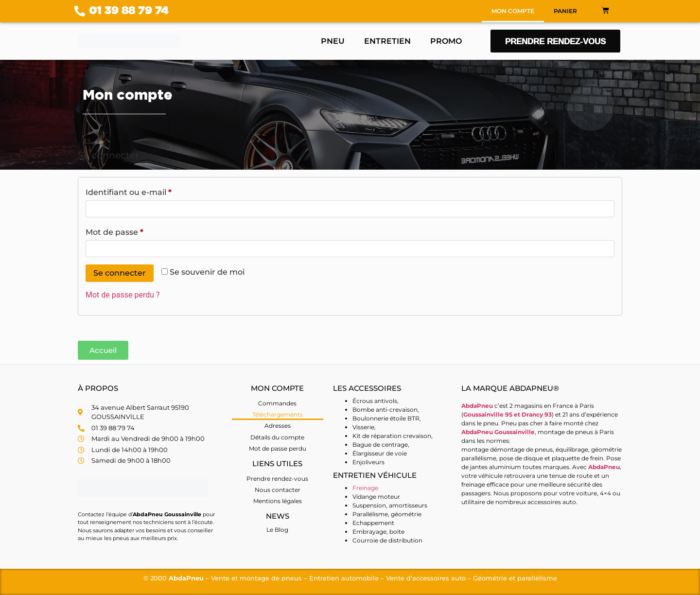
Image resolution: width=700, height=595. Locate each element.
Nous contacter (278, 490)
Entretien (387, 41)
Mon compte (513, 11)
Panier (565, 11)
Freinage (365, 488)
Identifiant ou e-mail (150, 191)
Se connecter (120, 273)
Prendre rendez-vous (277, 479)
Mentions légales (278, 501)
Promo (446, 41)
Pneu (333, 41)
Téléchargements (278, 414)
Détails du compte (277, 437)
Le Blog (277, 530)
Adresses (278, 426)
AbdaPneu (604, 467)
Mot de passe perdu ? (123, 295)
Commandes (277, 403)
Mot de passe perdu (278, 448)
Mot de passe (136, 231)
